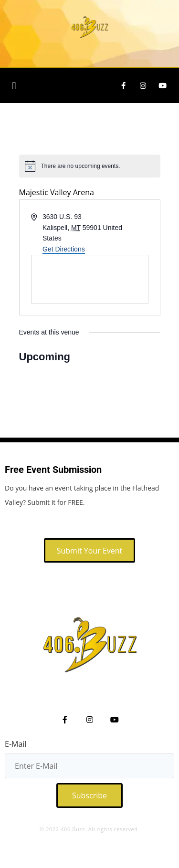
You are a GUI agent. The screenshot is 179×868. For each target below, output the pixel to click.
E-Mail (16, 744)
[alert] (90, 166)
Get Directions (64, 249)
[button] (14, 86)
